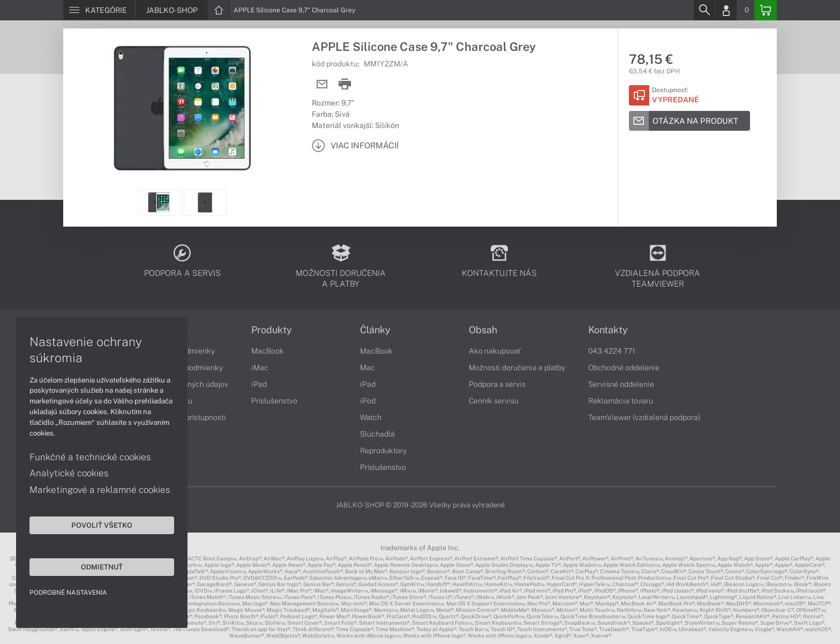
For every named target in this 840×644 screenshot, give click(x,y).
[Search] (704, 10)
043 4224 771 (612, 351)
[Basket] (766, 10)
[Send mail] (322, 84)
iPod (368, 401)
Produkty (272, 330)
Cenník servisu (494, 401)
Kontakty (608, 330)
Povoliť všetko (102, 525)
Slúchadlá (377, 434)
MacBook (268, 351)
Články (375, 330)
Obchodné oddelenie (624, 368)
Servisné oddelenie (621, 384)
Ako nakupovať (495, 351)
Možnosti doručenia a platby (517, 368)
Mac (367, 368)
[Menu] (99, 10)
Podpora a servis (497, 384)
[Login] (726, 10)
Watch (371, 417)
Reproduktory (383, 451)
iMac (260, 368)
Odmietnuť (102, 567)
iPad (259, 384)
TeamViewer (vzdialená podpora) (644, 417)
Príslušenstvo (274, 401)
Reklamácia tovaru (621, 401)
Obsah (483, 330)
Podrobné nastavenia (68, 593)
